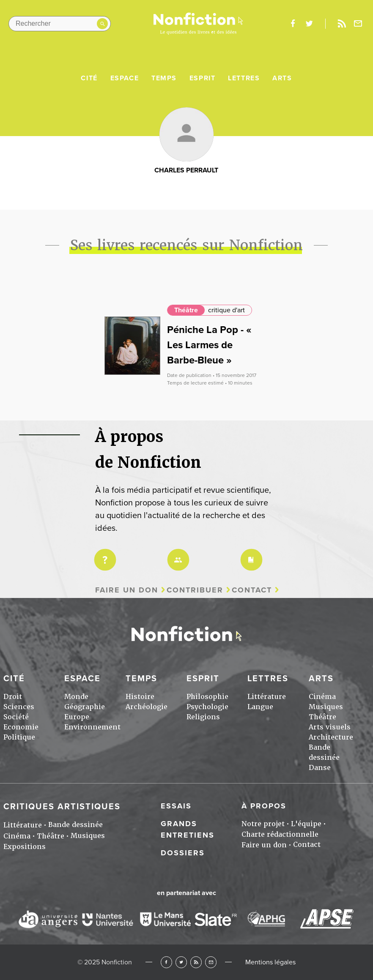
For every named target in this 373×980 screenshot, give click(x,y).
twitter (309, 24)
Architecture (331, 737)
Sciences (19, 707)
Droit (13, 697)
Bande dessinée (75, 825)
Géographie (85, 707)
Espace (125, 78)
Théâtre (186, 310)
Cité (89, 78)
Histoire (140, 697)
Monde (76, 697)
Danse (320, 768)
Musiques (326, 707)
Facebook (166, 962)
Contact (252, 590)
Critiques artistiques (62, 807)
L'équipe (306, 824)
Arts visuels (330, 727)
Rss (342, 24)
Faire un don (127, 590)
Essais (176, 806)
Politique (19, 737)
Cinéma (322, 697)
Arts (282, 78)
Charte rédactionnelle (280, 834)
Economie (21, 727)
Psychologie (207, 707)
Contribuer (195, 590)
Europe (77, 717)
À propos (264, 806)
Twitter (181, 962)
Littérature (267, 697)
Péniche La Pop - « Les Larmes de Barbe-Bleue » (209, 345)
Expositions (25, 847)
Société (16, 717)
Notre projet (263, 824)
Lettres (244, 78)
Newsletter (358, 24)
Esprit (203, 78)
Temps (164, 78)
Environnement (92, 727)
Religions (203, 717)
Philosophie (207, 697)
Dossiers (183, 853)
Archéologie (147, 707)
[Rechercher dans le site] (60, 24)
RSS (196, 962)
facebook (293, 24)
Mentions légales (270, 962)
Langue (260, 707)
